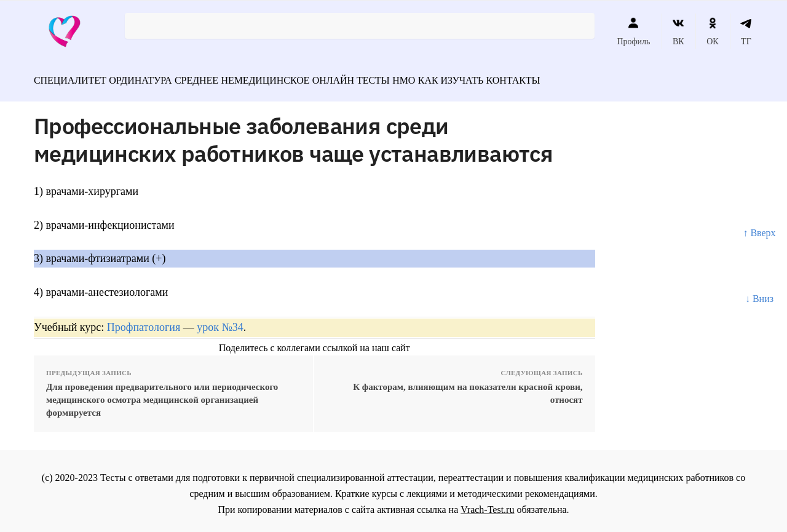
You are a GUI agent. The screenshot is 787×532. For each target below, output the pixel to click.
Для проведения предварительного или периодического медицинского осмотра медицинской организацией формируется (162, 394)
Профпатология (144, 322)
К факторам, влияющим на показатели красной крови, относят (468, 388)
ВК (678, 31)
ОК (712, 31)
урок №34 (220, 322)
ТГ (746, 31)
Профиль (633, 31)
